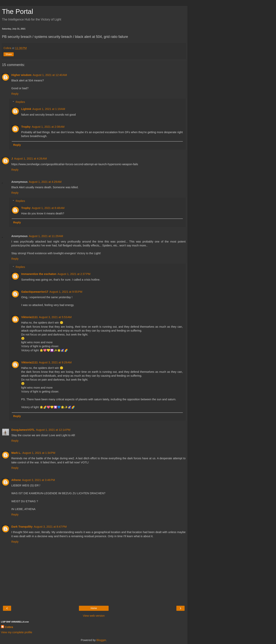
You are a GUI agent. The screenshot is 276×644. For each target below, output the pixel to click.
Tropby (26, 127)
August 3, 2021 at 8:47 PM (50, 527)
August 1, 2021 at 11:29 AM (46, 236)
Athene (16, 480)
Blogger (101, 640)
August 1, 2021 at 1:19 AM (49, 109)
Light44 (26, 109)
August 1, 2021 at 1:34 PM (39, 453)
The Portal (17, 12)
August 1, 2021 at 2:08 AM (48, 127)
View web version (94, 616)
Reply (15, 94)
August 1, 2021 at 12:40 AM (50, 75)
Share (9, 54)
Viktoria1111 (29, 317)
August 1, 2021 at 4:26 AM (30, 159)
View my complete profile (17, 632)
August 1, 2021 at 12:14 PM (53, 430)
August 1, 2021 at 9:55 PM (66, 292)
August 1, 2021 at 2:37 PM (74, 274)
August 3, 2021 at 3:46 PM (38, 480)
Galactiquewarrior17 (35, 292)
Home (94, 608)
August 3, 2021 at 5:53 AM (55, 317)
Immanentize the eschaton (39, 274)
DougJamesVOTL (23, 430)
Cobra (9, 627)
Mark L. (16, 453)
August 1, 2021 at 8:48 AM (48, 208)
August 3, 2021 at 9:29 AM (55, 362)
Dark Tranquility (22, 527)
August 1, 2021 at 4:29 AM (45, 182)
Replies (20, 102)
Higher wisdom (21, 75)
